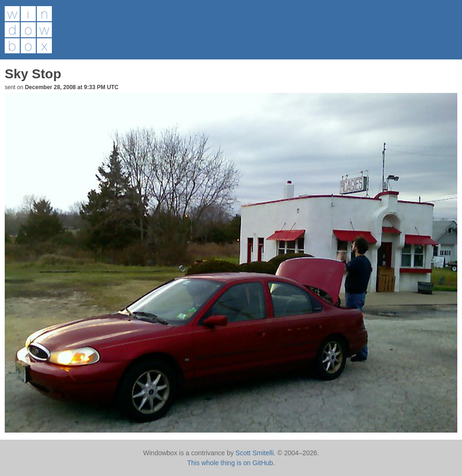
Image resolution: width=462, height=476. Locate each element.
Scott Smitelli (255, 453)
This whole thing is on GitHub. (231, 463)
